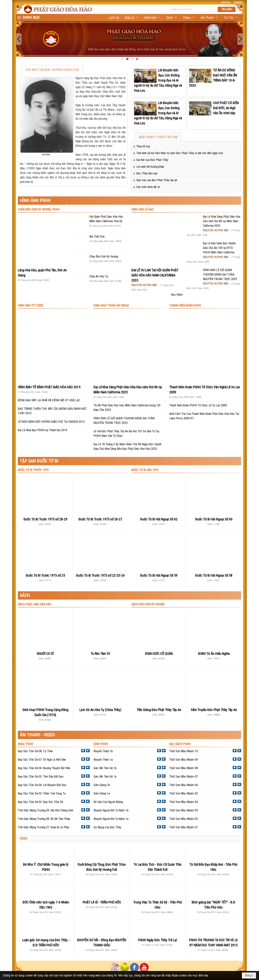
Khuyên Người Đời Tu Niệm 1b (111, 810)
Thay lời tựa (143, 146)
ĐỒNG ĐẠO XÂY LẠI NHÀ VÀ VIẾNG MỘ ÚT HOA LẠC (49, 400)
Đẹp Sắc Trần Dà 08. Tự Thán (35, 751)
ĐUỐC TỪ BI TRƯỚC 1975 (33, 470)
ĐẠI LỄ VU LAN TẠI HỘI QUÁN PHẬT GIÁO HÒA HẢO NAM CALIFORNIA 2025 (155, 275)
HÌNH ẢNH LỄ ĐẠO (142, 209)
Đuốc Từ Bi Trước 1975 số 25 (45, 575)
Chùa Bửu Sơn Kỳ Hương (104, 256)
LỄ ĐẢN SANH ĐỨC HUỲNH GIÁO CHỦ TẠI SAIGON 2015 (51, 422)
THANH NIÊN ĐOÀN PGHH (185, 306)
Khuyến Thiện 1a (103, 760)
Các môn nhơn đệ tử (148, 187)
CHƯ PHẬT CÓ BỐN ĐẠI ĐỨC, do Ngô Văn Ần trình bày (226, 108)
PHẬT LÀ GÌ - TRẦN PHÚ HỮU (102, 902)
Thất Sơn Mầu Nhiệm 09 (184, 760)
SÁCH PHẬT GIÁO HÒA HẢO (35, 604)
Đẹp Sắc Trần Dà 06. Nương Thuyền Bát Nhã (44, 768)
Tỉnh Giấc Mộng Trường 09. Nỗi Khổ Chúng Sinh (46, 810)
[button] (132, 18)
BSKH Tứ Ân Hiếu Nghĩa (214, 654)
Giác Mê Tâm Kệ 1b (105, 768)
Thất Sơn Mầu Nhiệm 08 (184, 768)
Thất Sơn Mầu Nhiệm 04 (184, 802)
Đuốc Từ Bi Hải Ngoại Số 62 (159, 519)
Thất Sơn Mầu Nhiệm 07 (184, 777)
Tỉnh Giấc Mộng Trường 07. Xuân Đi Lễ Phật (44, 827)
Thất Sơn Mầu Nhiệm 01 (184, 827)
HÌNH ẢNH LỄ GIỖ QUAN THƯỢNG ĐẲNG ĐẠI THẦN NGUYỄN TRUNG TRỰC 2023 (220, 275)
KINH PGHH (101, 744)
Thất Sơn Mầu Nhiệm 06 (184, 785)
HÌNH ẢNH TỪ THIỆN (30, 306)
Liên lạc (225, 2)
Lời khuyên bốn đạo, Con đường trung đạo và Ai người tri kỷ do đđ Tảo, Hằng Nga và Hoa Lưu (158, 80)
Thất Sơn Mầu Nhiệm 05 (184, 793)
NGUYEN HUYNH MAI (144, 285)
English (238, 2)
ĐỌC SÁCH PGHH (180, 744)
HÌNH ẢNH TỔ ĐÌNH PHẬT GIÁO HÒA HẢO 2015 (49, 387)
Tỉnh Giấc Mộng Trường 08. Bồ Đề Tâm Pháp (44, 819)
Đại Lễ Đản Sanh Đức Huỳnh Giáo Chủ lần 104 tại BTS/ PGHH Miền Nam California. (219, 248)
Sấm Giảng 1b (102, 785)
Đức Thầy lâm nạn (147, 173)
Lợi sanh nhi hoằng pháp (150, 167)
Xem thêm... (47, 155)
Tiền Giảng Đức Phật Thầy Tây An (159, 710)
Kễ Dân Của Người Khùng (108, 802)
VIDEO (23, 839)
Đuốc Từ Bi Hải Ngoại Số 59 (159, 575)
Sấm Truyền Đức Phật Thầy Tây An (214, 710)
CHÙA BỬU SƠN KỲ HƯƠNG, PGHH (39, 209)
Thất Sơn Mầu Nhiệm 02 (184, 819)
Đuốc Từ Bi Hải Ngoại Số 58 (214, 575)
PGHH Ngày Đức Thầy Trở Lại (158, 940)
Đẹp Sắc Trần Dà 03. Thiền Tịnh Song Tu (42, 793)
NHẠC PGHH (25, 744)
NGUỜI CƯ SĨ (45, 654)
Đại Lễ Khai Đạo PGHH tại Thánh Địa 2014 (43, 430)
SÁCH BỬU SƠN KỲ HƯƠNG (148, 604)
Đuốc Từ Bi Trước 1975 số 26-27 (100, 519)
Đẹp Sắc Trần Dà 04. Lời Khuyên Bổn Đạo (42, 785)
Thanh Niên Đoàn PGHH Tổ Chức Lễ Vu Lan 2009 (198, 405)
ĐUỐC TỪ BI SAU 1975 (145, 470)
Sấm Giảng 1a (102, 793)
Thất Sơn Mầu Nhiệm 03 (184, 810)
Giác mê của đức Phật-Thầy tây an (157, 180)
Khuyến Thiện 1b (103, 751)
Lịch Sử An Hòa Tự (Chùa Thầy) (100, 710)
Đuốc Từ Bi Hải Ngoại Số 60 (214, 519)
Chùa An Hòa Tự (99, 276)
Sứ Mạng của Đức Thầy (107, 827)
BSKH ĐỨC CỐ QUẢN (159, 654)
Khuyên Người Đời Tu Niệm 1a (111, 819)
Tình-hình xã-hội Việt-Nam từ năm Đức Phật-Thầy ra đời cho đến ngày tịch (180, 153)
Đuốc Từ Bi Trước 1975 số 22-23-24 (100, 575)
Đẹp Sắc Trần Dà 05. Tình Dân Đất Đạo (41, 777)
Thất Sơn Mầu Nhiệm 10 (184, 751)
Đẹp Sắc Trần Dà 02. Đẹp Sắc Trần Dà (40, 802)
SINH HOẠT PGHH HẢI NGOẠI (111, 306)
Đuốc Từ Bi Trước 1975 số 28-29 (45, 519)
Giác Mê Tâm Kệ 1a (105, 777)
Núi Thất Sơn (97, 237)
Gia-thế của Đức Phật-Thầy (152, 160)
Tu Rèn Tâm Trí (100, 654)
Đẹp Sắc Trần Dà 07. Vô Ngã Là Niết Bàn (42, 760)
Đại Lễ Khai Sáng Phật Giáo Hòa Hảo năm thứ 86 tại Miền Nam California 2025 (222, 221)
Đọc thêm (177, 295)
